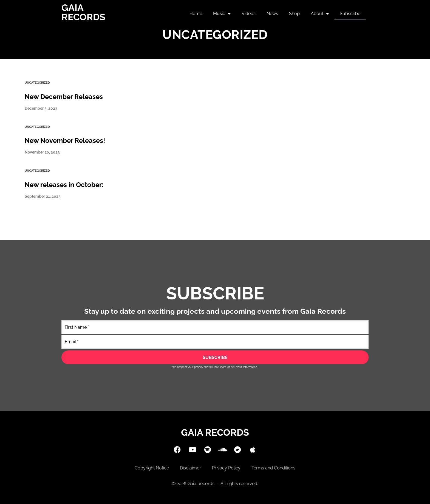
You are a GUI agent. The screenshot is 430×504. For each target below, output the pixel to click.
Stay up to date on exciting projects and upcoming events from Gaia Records (215, 311)
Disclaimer (190, 468)
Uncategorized (37, 83)
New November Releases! (65, 141)
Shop (294, 14)
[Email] (215, 342)
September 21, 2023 (43, 196)
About (320, 14)
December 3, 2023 (41, 108)
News (272, 14)
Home (196, 14)
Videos (249, 14)
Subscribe (350, 14)
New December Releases (64, 97)
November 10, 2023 (42, 152)
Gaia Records (83, 12)
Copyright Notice (152, 468)
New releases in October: (64, 185)
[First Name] (215, 327)
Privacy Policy (226, 468)
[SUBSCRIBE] (215, 357)
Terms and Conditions (273, 468)
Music (222, 14)
